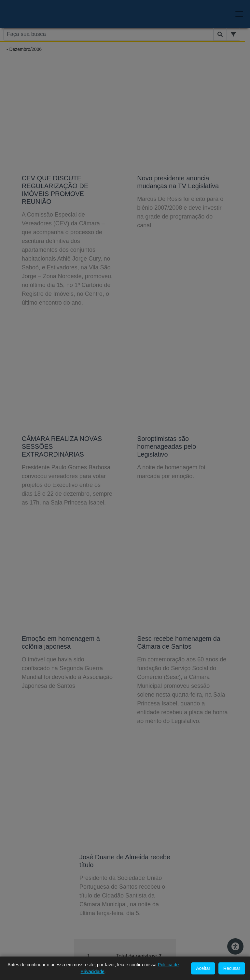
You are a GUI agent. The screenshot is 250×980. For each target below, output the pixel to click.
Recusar (232, 968)
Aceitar (203, 968)
